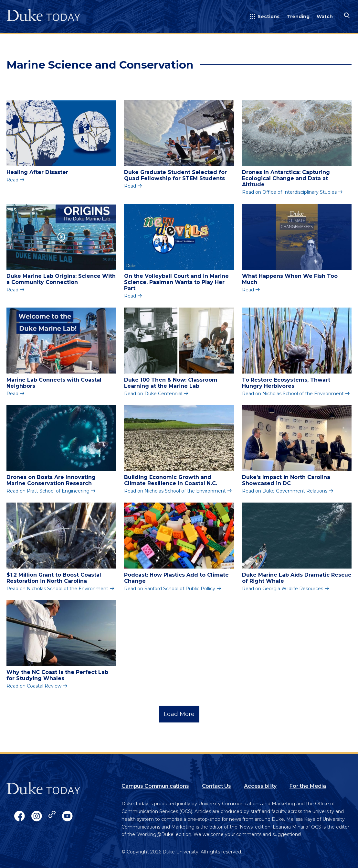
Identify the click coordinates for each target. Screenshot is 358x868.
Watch (325, 16)
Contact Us (216, 786)
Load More (179, 714)
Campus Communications (155, 786)
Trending (298, 16)
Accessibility (260, 786)
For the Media (308, 786)
